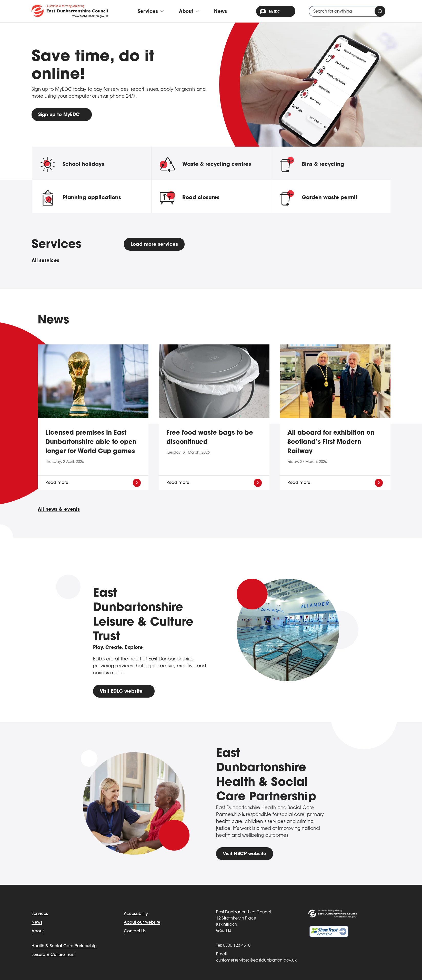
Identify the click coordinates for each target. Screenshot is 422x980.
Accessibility (136, 914)
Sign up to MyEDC (59, 115)
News (220, 12)
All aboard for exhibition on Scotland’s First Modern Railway (331, 442)
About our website (142, 923)
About (38, 931)
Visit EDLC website (121, 692)
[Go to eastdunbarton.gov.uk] (70, 11)
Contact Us (135, 931)
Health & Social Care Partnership (64, 946)
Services (40, 914)
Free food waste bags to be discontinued (210, 438)
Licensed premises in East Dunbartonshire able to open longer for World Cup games (91, 442)
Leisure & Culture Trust (53, 955)
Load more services (154, 245)
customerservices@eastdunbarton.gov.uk (256, 961)
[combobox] (347, 11)
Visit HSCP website (245, 854)
